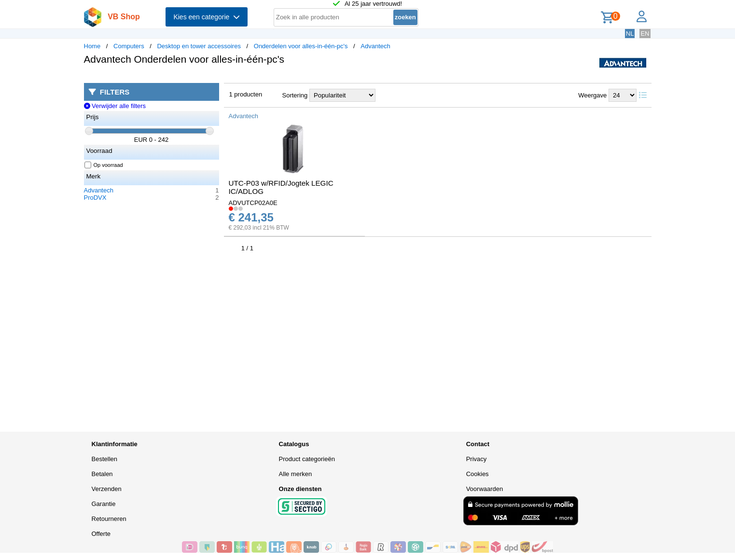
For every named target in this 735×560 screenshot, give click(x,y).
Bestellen (104, 459)
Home (92, 46)
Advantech (375, 46)
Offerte (101, 534)
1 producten (246, 94)
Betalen (102, 474)
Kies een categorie (207, 17)
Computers (129, 46)
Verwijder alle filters (115, 106)
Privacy (477, 459)
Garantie (104, 504)
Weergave (592, 95)
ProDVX (95, 198)
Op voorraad (104, 165)
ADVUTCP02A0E (253, 203)
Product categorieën (307, 459)
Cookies (478, 474)
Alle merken (296, 474)
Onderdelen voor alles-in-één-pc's (301, 46)
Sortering (295, 95)
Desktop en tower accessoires (199, 46)
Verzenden (107, 489)
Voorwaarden (485, 489)
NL (630, 34)
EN (645, 34)
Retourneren (109, 519)
